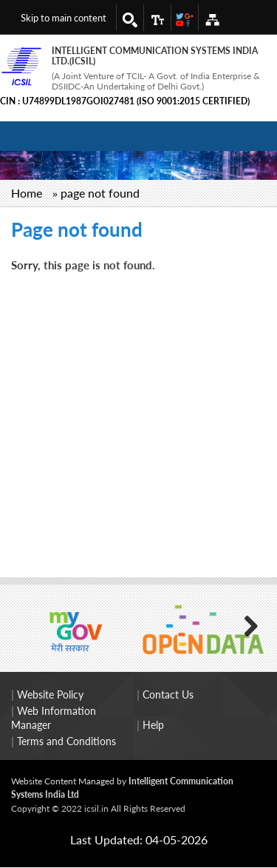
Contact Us (168, 694)
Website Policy (50, 694)
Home (27, 193)
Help (153, 725)
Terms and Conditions (66, 741)
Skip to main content (64, 18)
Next (244, 625)
